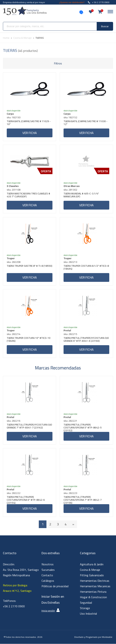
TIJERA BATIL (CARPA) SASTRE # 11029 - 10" (29, 123)
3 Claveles (13, 186)
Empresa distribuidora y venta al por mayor (24, 2)
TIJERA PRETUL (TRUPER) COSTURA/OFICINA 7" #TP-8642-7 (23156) (83, 500)
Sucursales (48, 570)
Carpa (10, 114)
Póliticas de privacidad (55, 586)
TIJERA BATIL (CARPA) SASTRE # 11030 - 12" (85, 123)
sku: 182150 (14, 117)
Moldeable (107, 637)
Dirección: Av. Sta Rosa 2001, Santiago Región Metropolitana (21, 570)
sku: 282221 (70, 421)
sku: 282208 (14, 262)
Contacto (47, 575)
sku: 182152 (70, 117)
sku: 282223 (70, 493)
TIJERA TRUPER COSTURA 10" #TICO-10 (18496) (29, 340)
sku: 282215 (70, 334)
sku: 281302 (70, 190)
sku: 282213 (70, 262)
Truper (11, 258)
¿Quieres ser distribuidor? (72, 2)
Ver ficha (30, 133)
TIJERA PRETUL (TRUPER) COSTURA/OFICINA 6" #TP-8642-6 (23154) (26, 500)
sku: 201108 (14, 190)
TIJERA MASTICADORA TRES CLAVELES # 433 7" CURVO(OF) (28, 195)
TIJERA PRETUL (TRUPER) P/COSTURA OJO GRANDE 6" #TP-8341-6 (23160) (86, 340)
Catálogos (48, 581)
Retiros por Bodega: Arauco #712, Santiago (17, 588)
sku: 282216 (14, 421)
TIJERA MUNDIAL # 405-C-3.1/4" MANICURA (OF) (81, 195)
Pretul (67, 331)
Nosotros (48, 564)
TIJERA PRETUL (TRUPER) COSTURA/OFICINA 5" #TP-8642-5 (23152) (83, 428)
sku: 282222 (14, 493)
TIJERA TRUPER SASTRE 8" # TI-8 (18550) (30, 266)
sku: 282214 (14, 334)
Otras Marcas (72, 186)
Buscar (105, 26)
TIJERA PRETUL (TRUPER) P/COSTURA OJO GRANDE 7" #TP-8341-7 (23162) (29, 427)
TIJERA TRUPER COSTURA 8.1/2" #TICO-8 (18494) (86, 268)
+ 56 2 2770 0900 (99, 2)
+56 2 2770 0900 (14, 606)
